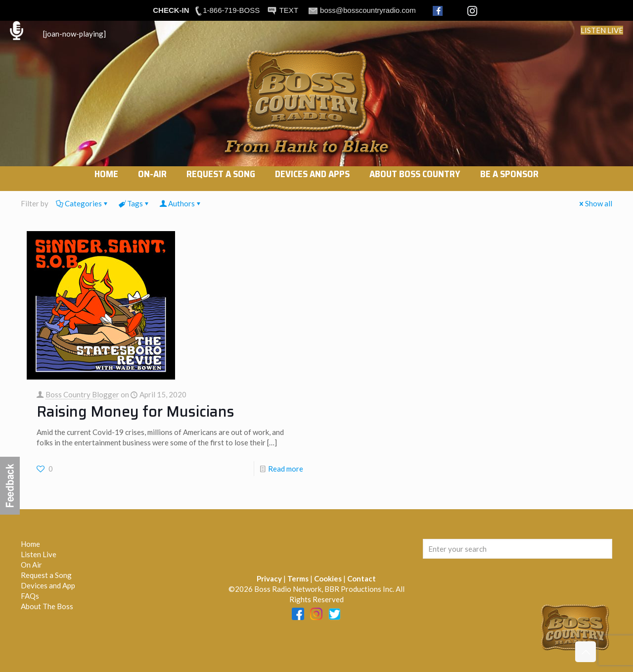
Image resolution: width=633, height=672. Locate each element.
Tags (134, 203)
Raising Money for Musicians (136, 411)
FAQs (30, 596)
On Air (31, 565)
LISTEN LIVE (602, 30)
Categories (83, 203)
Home (30, 544)
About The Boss (47, 606)
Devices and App (48, 585)
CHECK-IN (171, 10)
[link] (152, 186)
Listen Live (39, 554)
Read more (286, 469)
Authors (181, 203)
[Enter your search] (518, 549)
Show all (595, 203)
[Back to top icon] (586, 652)
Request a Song (46, 575)
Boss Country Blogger (82, 394)
